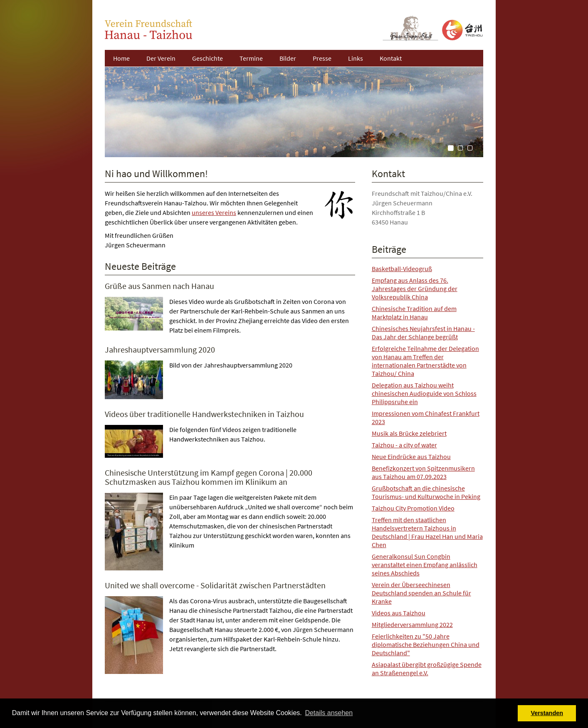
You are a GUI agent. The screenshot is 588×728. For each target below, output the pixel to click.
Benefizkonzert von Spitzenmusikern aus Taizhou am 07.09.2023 (423, 472)
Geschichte (208, 58)
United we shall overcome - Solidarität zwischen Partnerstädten (215, 585)
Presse (322, 58)
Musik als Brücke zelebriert (409, 433)
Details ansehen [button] (329, 713)
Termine (251, 58)
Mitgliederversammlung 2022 (412, 624)
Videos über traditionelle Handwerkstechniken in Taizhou (204, 414)
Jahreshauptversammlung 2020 (160, 349)
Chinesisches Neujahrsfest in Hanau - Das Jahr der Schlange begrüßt (423, 333)
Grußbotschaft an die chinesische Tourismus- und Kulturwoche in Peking (426, 492)
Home (121, 58)
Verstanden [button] (547, 713)
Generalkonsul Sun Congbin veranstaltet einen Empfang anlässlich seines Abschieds (425, 565)
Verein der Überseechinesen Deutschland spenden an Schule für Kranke (421, 593)
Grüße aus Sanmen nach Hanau (159, 286)
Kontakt (391, 58)
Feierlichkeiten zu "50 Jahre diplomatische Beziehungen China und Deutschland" (426, 644)
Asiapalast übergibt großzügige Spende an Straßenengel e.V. (427, 669)
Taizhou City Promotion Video (413, 508)
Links (356, 58)
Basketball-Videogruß (402, 269)
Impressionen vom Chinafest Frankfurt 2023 (426, 417)
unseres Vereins (214, 212)
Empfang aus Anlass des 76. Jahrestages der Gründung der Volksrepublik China (415, 289)
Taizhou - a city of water (404, 445)
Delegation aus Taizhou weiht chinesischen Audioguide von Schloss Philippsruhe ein (424, 393)
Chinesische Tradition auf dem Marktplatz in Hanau (414, 313)
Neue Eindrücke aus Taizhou (411, 457)
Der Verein (161, 58)
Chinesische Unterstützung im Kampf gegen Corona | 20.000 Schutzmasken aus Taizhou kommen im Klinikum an (209, 477)
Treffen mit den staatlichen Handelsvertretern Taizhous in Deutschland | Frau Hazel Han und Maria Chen (427, 532)
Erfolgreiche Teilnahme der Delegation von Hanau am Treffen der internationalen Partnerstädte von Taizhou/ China (425, 361)
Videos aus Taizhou (399, 613)
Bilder (288, 58)
